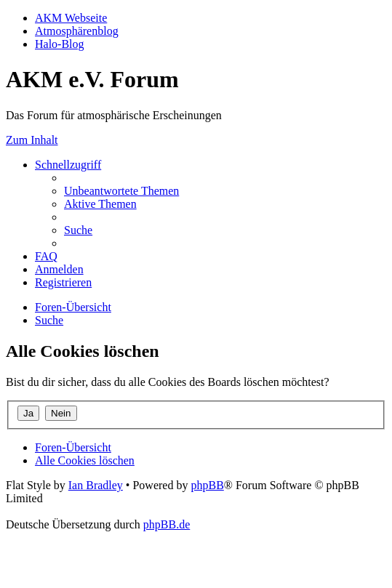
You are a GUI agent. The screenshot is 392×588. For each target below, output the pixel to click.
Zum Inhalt (32, 140)
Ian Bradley (96, 485)
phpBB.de (167, 524)
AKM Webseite (71, 18)
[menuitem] (121, 191)
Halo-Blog (60, 44)
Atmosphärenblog (77, 31)
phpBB (207, 485)
